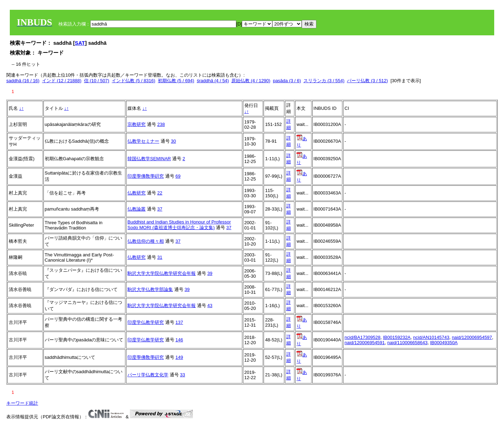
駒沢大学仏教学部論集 (150, 289)
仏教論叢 (136, 209)
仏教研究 (136, 193)
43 (210, 306)
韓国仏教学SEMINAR (149, 159)
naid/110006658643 (408, 343)
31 (160, 257)
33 (182, 375)
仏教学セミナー (143, 141)
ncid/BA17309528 (362, 337)
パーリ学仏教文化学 (148, 375)
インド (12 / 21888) (62, 81)
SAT (80, 43)
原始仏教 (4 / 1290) (251, 81)
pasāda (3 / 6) (287, 81)
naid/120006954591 (365, 343)
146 (179, 340)
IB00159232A (397, 337)
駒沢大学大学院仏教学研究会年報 (162, 273)
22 (160, 193)
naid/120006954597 (472, 337)
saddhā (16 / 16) (23, 81)
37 (160, 209)
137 (179, 322)
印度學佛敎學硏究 (146, 176)
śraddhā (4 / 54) (213, 81)
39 (210, 273)
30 (173, 141)
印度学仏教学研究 (146, 322)
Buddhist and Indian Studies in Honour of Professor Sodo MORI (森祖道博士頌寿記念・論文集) (179, 225)
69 (178, 176)
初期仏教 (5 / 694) (176, 81)
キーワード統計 (22, 403)
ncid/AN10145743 (431, 337)
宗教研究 (136, 124)
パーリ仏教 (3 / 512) (367, 81)
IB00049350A (444, 343)
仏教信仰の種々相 (146, 241)
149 (179, 357)
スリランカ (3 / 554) (324, 81)
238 (161, 124)
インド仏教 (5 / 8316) (133, 81)
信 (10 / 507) (97, 81)
